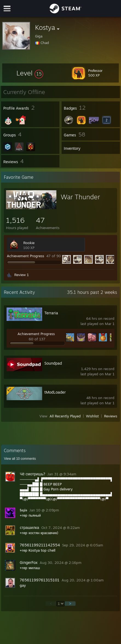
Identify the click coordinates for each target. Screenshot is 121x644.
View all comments (20, 459)
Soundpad (53, 363)
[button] (30, 73)
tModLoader (55, 392)
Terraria (51, 313)
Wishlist (92, 416)
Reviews (111, 416)
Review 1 (21, 275)
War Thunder (80, 197)
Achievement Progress (25, 256)
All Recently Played (65, 416)
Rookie (29, 243)
